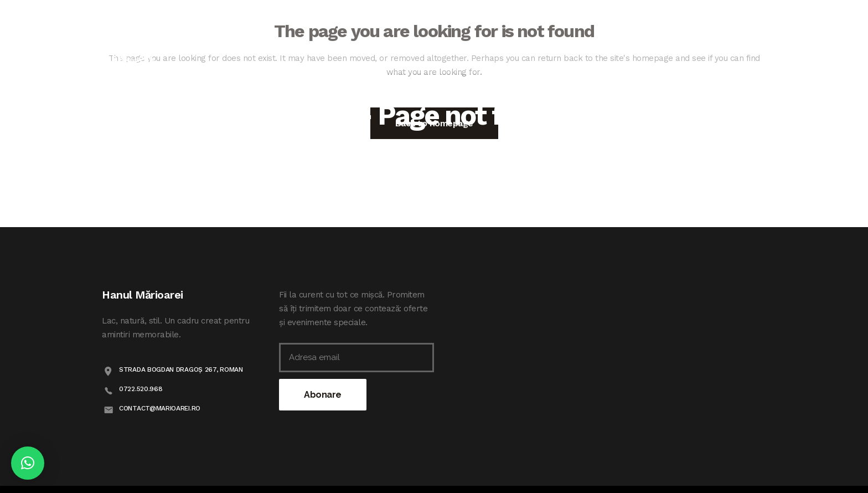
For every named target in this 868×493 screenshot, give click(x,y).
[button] (28, 463)
